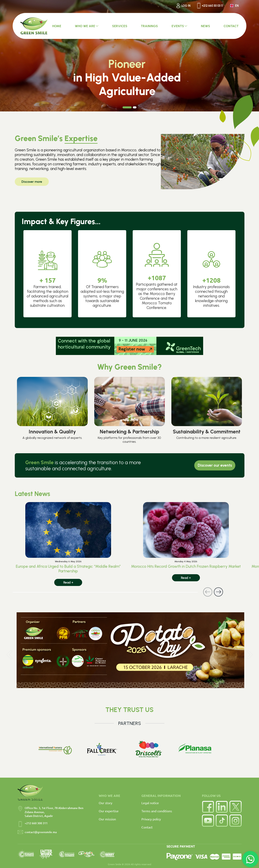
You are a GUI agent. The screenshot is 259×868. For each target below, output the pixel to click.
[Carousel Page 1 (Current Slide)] (127, 107)
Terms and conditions (157, 811)
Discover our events (215, 465)
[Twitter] (236, 807)
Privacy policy (151, 819)
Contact (147, 827)
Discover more (32, 182)
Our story (106, 803)
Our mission (107, 819)
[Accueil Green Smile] (34, 26)
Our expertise (109, 811)
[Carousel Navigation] (118, 592)
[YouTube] (208, 821)
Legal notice (150, 803)
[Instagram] (236, 821)
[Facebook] (208, 807)
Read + (68, 582)
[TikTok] (222, 821)
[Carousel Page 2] (135, 107)
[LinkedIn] (222, 807)
